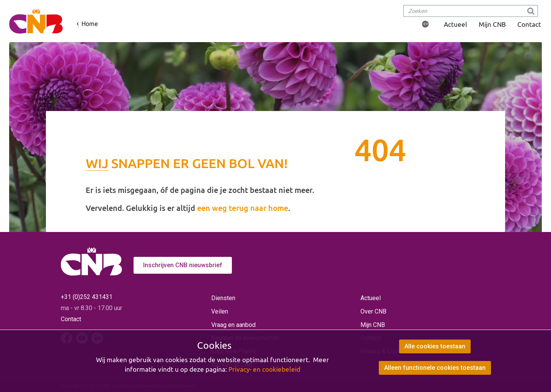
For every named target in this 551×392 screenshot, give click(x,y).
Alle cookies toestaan (435, 346)
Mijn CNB (492, 24)
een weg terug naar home (243, 208)
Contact (529, 24)
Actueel (456, 24)
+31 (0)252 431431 (87, 297)
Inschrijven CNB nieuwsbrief (183, 265)
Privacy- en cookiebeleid (264, 369)
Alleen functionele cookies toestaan (435, 368)
